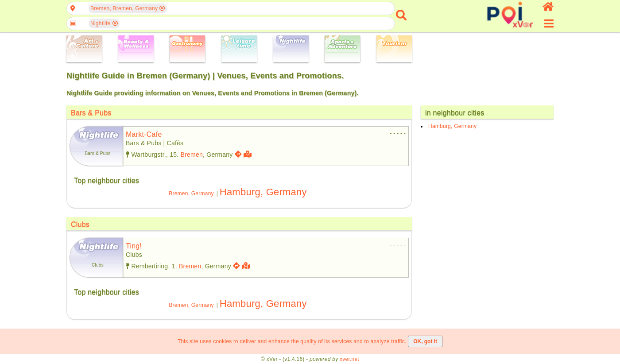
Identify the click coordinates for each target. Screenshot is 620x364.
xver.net (349, 359)
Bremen (192, 155)
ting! (134, 246)
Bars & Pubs (91, 113)
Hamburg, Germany (263, 192)
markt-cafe (144, 134)
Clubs (80, 224)
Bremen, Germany (191, 194)
